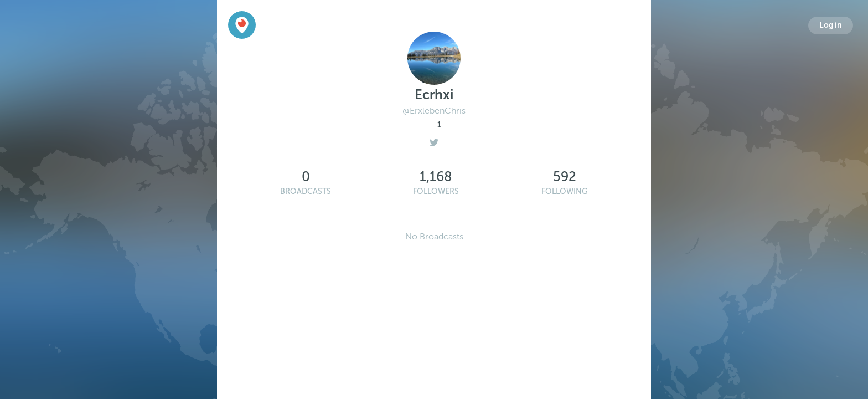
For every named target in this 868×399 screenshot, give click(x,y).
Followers (436, 191)
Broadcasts (306, 191)
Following (565, 191)
